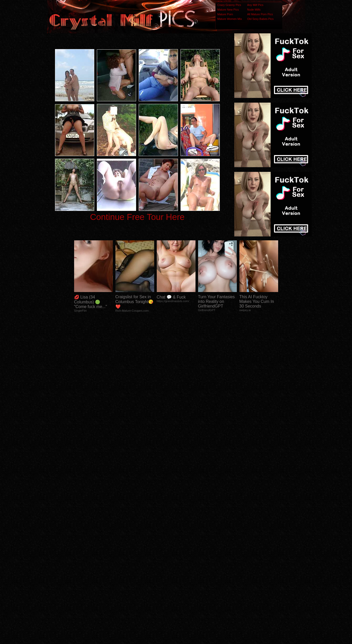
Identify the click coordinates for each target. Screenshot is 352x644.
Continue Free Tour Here (137, 217)
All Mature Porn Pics (260, 14)
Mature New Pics (228, 10)
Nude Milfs (254, 10)
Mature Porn (225, 14)
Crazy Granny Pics (229, 5)
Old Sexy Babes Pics (260, 19)
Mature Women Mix (230, 19)
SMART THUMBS (185, 542)
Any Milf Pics (255, 5)
